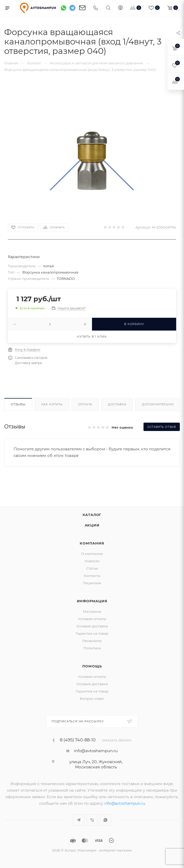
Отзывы (18, 404)
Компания (92, 543)
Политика (92, 648)
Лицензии (92, 583)
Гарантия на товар (92, 633)
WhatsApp (105, 820)
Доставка (117, 404)
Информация (92, 601)
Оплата (85, 404)
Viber (92, 820)
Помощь (92, 666)
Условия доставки (92, 626)
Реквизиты (92, 641)
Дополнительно (158, 404)
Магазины (92, 611)
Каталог (92, 515)
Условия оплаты (92, 619)
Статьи (92, 568)
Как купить (52, 404)
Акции (92, 525)
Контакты (92, 576)
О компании (92, 554)
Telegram (79, 820)
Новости (92, 561)
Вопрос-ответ (92, 699)
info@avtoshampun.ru (96, 751)
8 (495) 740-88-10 (78, 740)
